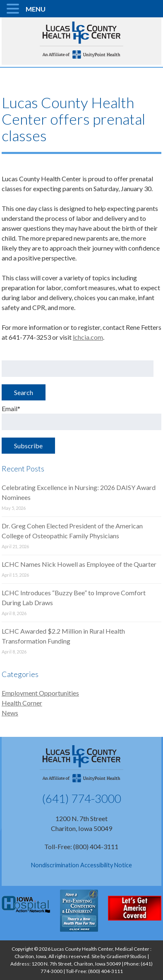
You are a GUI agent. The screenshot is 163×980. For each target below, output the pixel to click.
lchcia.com (88, 337)
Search (24, 392)
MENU (36, 9)
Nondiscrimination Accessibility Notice (81, 865)
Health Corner (22, 703)
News (10, 713)
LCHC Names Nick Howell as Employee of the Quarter (79, 564)
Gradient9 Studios (126, 956)
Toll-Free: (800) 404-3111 (81, 846)
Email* (81, 417)
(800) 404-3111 (105, 971)
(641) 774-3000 (81, 798)
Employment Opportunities (40, 693)
